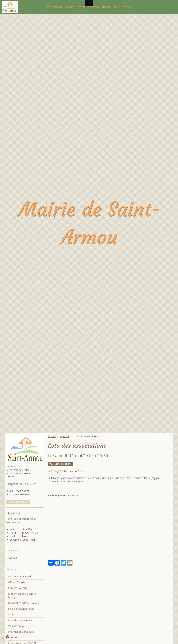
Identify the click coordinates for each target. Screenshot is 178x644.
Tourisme (14, 637)
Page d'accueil (54, 7)
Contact (69, 7)
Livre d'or (127, 7)
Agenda (81, 7)
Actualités (93, 7)
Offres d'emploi (17, 582)
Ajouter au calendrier (61, 464)
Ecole (11, 614)
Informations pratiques (21, 632)
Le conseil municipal (19, 576)
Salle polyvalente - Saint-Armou (65, 471)
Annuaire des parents (20, 620)
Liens (116, 7)
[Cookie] (7, 637)
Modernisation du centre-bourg (22, 595)
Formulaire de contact (18, 502)
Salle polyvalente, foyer (21, 609)
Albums (106, 7)
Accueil (52, 436)
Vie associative (16, 626)
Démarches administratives (24, 603)
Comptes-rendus (18, 588)
